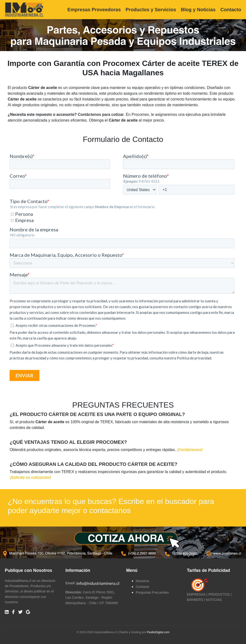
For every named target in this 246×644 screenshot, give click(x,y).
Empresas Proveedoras (94, 10)
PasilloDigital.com (158, 632)
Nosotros (142, 581)
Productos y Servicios (151, 10)
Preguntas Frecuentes (152, 592)
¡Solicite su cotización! (30, 477)
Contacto (231, 10)
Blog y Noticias (198, 10)
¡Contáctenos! (190, 450)
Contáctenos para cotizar (101, 114)
